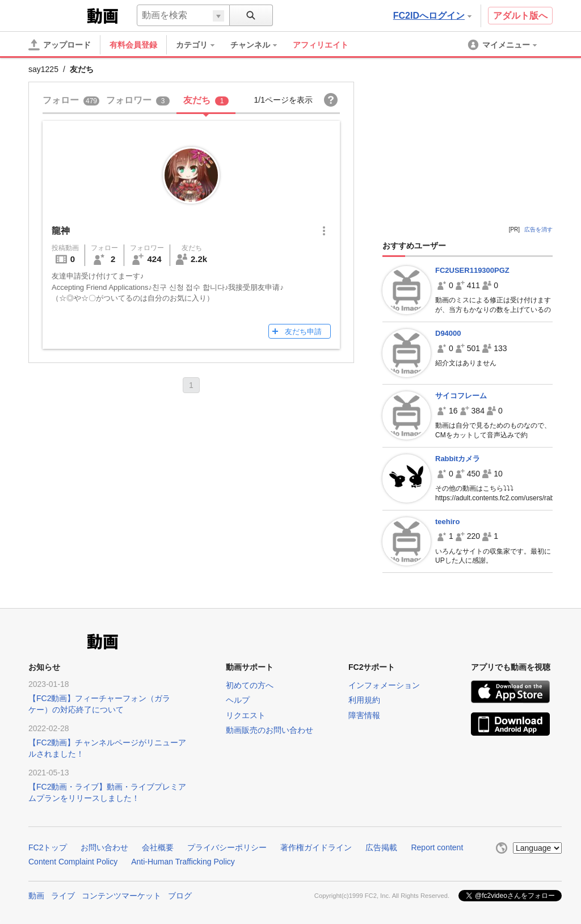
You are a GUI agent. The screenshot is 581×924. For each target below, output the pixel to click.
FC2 (56, 15)
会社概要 (158, 847)
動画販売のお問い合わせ (270, 730)
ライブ (63, 896)
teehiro (447, 522)
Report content (437, 847)
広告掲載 (381, 847)
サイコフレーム (461, 396)
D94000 (448, 333)
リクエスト (246, 715)
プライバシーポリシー (227, 847)
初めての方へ (250, 685)
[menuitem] (201, 45)
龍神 (61, 231)
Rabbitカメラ (458, 459)
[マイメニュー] (503, 45)
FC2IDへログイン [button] (432, 16)
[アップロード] (60, 45)
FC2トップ (48, 847)
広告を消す (538, 229)
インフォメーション (384, 685)
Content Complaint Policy (73, 862)
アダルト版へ (520, 16)
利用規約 (364, 700)
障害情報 (364, 715)
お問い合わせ (104, 847)
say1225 (43, 69)
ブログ (180, 896)
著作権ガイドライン (316, 847)
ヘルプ (238, 700)
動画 (36, 896)
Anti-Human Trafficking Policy (183, 862)
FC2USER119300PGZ (472, 270)
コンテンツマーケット (121, 896)
